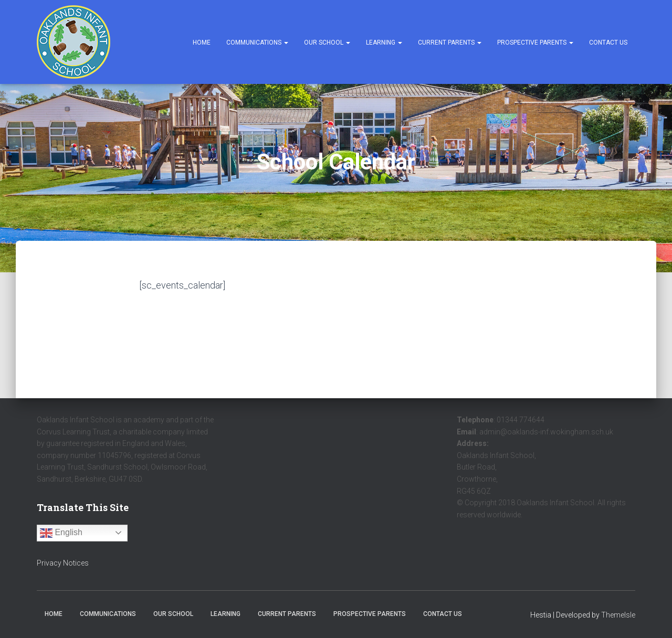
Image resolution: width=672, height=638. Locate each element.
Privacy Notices (63, 563)
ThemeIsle (618, 615)
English (61, 533)
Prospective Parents (535, 42)
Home (202, 42)
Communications (257, 42)
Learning (384, 42)
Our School (327, 42)
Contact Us (608, 42)
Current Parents (450, 42)
